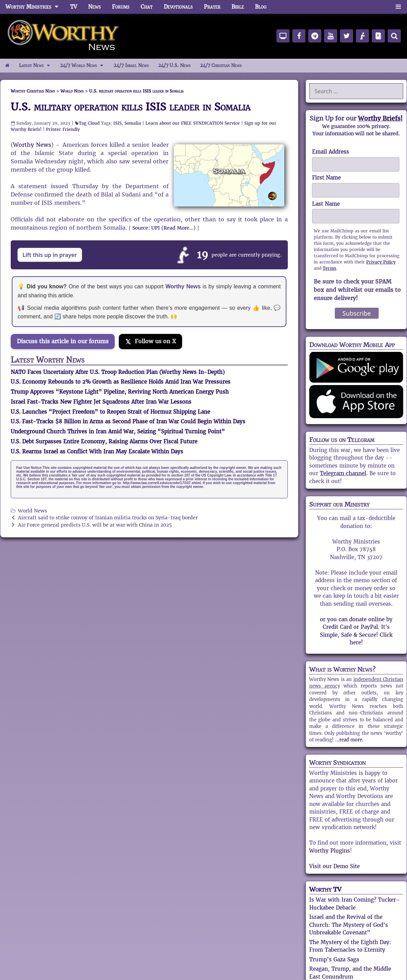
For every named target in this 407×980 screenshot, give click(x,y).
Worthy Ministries (35, 7)
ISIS (117, 123)
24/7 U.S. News (174, 65)
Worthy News (32, 145)
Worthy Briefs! (380, 118)
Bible (238, 7)
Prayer (212, 7)
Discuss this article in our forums (63, 341)
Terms (329, 268)
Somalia (133, 123)
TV (74, 7)
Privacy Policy (381, 262)
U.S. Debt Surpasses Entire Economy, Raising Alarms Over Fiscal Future (104, 441)
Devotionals (178, 7)
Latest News (37, 66)
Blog (261, 7)
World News (32, 511)
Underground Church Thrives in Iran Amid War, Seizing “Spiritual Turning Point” (118, 431)
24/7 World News (84, 66)
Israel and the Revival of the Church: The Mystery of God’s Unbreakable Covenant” (349, 925)
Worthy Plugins (330, 851)
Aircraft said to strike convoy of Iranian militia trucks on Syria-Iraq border (108, 518)
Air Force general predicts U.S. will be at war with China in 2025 (95, 525)
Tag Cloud (89, 123)
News (94, 7)
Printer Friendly (63, 129)
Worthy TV (325, 889)
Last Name (326, 204)
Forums (121, 7)
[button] (398, 7)
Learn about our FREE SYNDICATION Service (193, 123)
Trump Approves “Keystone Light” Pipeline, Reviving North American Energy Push (120, 392)
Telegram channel (343, 473)
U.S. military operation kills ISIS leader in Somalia (131, 107)
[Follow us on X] (150, 342)
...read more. (349, 740)
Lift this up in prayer (50, 255)
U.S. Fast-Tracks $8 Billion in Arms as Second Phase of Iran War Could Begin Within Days (128, 421)
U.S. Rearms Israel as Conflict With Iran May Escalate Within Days (97, 451)
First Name (326, 178)
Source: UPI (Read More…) (164, 228)
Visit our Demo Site (334, 866)
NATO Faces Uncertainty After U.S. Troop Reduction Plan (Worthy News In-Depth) (118, 372)
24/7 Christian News (221, 65)
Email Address (330, 152)
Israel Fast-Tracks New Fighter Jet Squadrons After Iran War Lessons (101, 402)
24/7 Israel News (131, 65)
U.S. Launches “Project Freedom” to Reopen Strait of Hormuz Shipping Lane (110, 412)
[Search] (394, 36)
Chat (147, 7)
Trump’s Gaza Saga (334, 959)
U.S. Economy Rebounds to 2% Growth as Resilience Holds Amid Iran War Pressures (121, 382)
